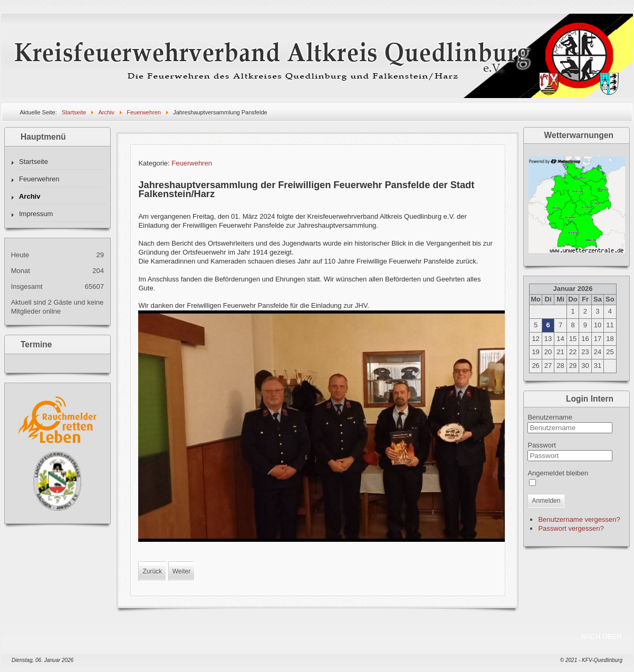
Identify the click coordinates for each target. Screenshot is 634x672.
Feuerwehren (39, 179)
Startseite (33, 162)
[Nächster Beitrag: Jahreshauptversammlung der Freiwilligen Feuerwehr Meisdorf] (181, 571)
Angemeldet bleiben (558, 473)
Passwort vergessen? (571, 528)
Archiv (30, 196)
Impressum (36, 214)
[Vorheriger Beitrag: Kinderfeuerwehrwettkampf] (152, 571)
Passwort (541, 445)
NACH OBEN (601, 636)
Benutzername (550, 417)
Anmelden (546, 501)
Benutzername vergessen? (579, 519)
